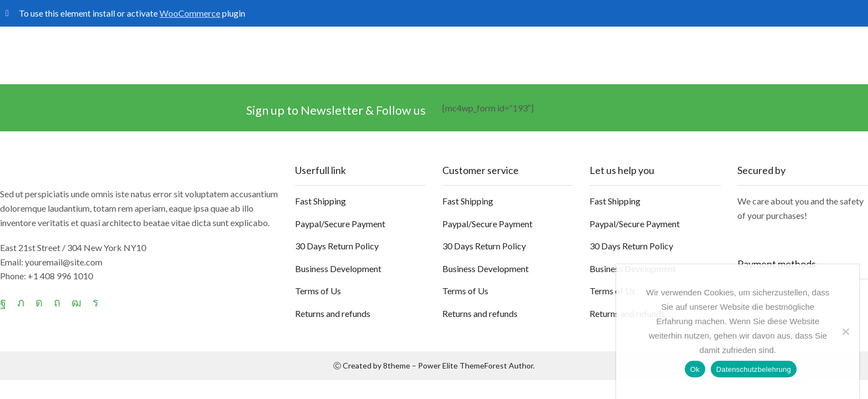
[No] (845, 331)
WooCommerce (190, 13)
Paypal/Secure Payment (340, 224)
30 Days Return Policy (337, 246)
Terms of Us (318, 291)
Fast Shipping (321, 201)
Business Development (338, 268)
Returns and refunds (333, 313)
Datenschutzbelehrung (754, 369)
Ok (695, 369)
